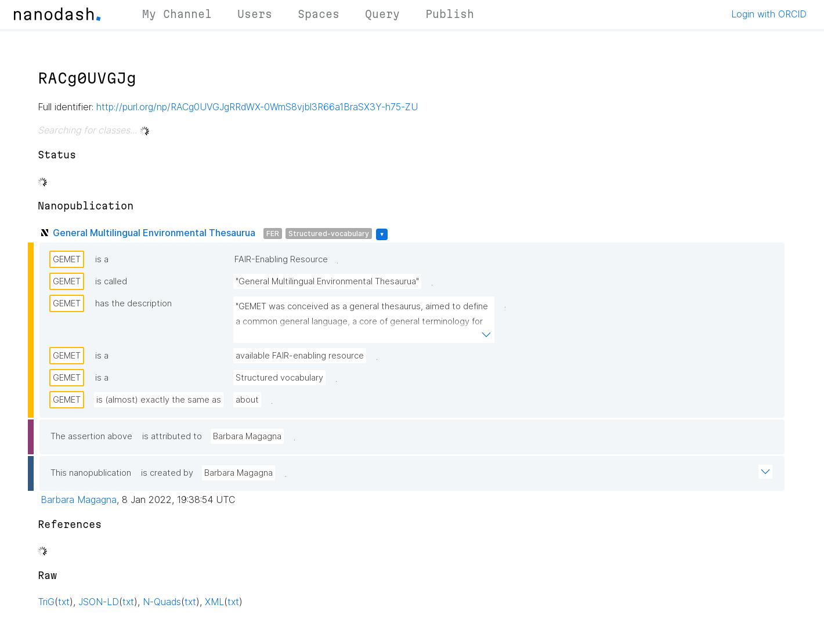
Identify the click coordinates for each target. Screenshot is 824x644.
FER (273, 234)
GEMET (67, 259)
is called (111, 281)
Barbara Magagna (247, 436)
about (247, 400)
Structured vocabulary (279, 378)
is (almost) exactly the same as (159, 400)
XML (214, 602)
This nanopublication (91, 473)
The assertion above (91, 436)
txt (64, 602)
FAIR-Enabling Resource (281, 259)
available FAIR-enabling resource (300, 356)
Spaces (319, 14)
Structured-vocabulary (329, 234)
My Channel (177, 14)
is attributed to (172, 436)
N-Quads (162, 602)
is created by (167, 473)
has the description (133, 303)
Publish (450, 14)
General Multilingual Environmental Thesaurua (154, 233)
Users (255, 14)
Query (382, 14)
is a (102, 259)
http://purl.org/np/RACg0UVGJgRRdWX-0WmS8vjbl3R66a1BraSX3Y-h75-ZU (257, 107)
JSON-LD (99, 602)
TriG (46, 602)
